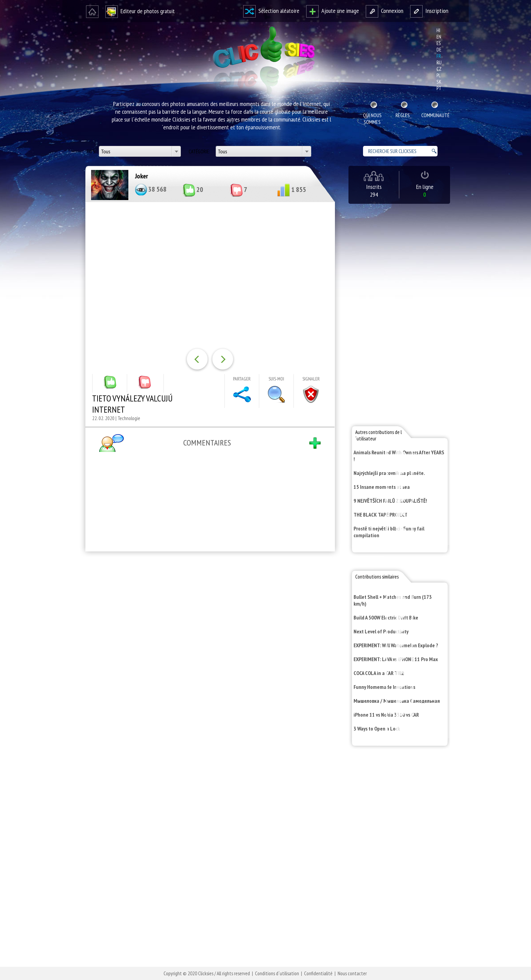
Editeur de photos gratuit (140, 11)
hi (438, 30)
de (439, 50)
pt (439, 88)
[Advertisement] (209, 645)
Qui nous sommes (372, 118)
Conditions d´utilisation (277, 973)
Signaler (311, 379)
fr (439, 56)
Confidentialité (318, 973)
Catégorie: (200, 151)
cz (439, 69)
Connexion (385, 11)
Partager (242, 379)
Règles (403, 115)
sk (439, 82)
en (439, 37)
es (439, 43)
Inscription (429, 11)
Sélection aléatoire (271, 11)
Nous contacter (352, 973)
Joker (142, 176)
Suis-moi (276, 379)
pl (439, 75)
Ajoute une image (333, 11)
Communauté (435, 115)
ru (439, 62)
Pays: (92, 151)
